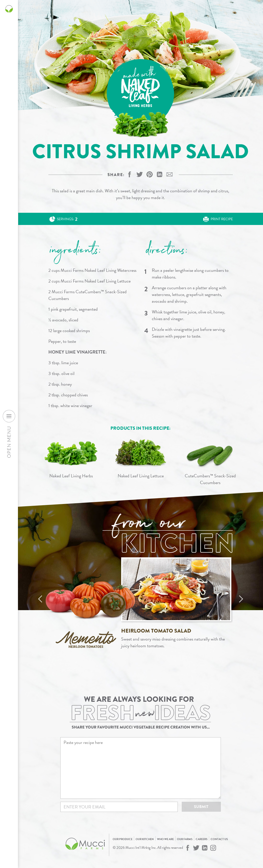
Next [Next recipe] (241, 599)
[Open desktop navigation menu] (9, 416)
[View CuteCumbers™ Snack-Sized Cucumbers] (210, 461)
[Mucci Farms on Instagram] (213, 848)
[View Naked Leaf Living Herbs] (71, 457)
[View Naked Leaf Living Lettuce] (141, 457)
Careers (202, 839)
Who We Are (165, 839)
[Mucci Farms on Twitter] (196, 848)
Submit (201, 807)
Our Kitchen (145, 839)
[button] (150, 174)
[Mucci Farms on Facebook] (188, 848)
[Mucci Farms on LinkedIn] (205, 848)
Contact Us (219, 839)
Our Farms (185, 839)
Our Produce (123, 839)
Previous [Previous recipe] (40, 599)
